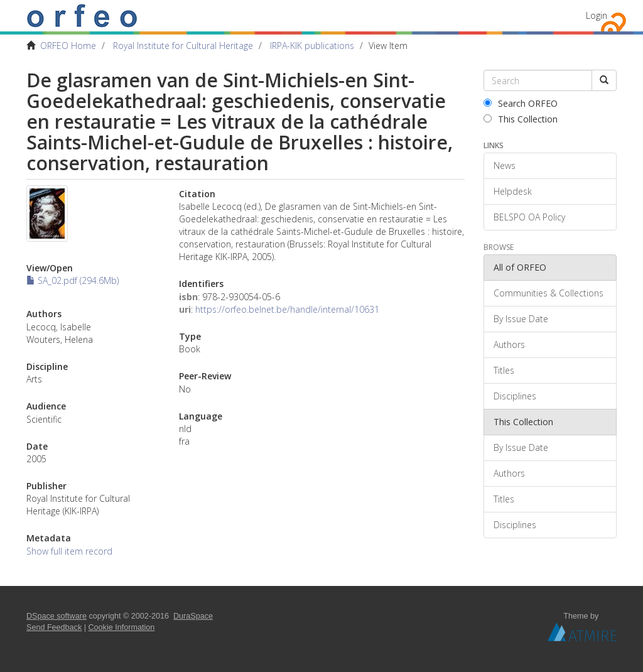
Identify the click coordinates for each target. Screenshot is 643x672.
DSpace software (57, 616)
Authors (509, 344)
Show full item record (69, 551)
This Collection (521, 119)
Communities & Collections (548, 293)
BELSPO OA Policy (529, 217)
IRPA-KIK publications (312, 46)
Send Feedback (54, 627)
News (505, 165)
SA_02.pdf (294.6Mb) (73, 280)
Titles (504, 370)
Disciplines (515, 396)
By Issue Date (521, 319)
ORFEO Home (68, 46)
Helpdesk (513, 191)
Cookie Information (122, 627)
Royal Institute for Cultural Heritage (183, 46)
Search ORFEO (521, 103)
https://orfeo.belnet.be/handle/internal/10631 (287, 309)
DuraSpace (193, 616)
